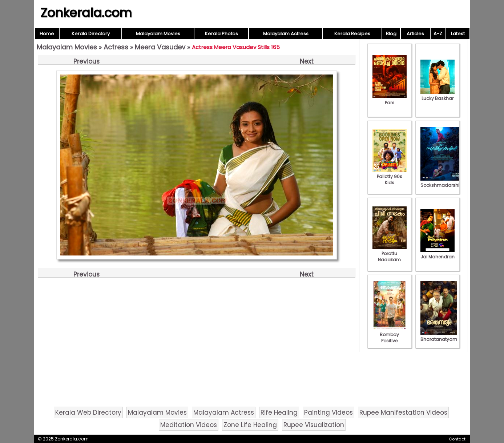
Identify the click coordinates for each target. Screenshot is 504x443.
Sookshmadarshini (442, 182)
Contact (457, 439)
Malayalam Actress (286, 34)
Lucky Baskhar (438, 95)
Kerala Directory (91, 34)
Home (47, 34)
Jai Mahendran (438, 254)
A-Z (438, 34)
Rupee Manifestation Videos (403, 412)
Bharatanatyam (439, 336)
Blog (391, 34)
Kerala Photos (221, 34)
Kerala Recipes (352, 34)
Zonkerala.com (86, 13)
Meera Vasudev (160, 47)
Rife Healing (279, 412)
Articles (415, 34)
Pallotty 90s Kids (390, 176)
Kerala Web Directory (88, 412)
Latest (458, 34)
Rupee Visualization (314, 425)
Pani (390, 100)
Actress (116, 47)
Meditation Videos (189, 425)
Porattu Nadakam (390, 253)
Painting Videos (328, 412)
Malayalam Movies (158, 34)
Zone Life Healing (250, 425)
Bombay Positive (390, 335)
